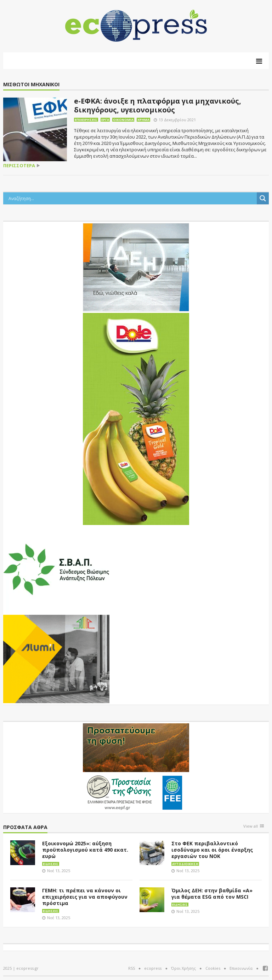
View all (251, 826)
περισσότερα (19, 166)
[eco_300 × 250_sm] (56, 658)
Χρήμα (143, 120)
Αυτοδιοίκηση (185, 864)
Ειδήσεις (51, 864)
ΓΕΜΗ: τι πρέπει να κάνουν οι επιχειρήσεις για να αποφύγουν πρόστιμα (85, 897)
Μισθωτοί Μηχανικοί (31, 85)
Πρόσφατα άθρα (25, 827)
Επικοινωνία (241, 968)
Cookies (213, 968)
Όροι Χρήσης (183, 968)
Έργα (105, 120)
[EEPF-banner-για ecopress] (136, 767)
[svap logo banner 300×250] (56, 568)
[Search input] (132, 198)
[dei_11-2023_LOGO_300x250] (136, 267)
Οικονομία (123, 120)
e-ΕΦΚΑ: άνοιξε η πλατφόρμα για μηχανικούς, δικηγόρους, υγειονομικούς (158, 105)
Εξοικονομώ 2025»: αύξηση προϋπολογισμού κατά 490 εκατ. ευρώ (85, 850)
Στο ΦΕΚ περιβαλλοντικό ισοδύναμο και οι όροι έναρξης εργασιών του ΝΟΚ (212, 850)
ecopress (153, 968)
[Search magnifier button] (263, 198)
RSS (132, 968)
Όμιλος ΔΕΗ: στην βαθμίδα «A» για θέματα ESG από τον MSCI (212, 894)
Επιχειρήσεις (86, 120)
